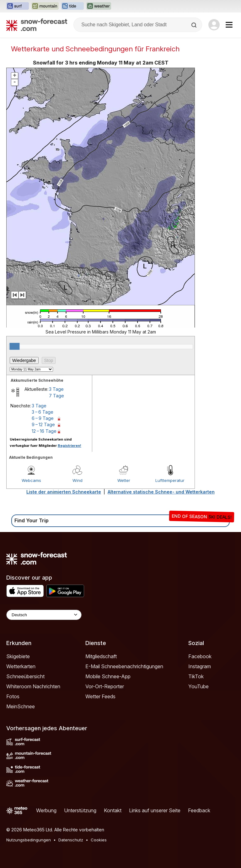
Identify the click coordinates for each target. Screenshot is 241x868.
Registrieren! (70, 446)
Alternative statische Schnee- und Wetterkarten (161, 492)
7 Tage (56, 396)
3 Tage (56, 389)
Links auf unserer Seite (155, 810)
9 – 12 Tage (43, 424)
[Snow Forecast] (37, 25)
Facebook (200, 656)
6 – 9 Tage (43, 418)
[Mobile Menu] (229, 25)
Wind (78, 480)
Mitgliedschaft (101, 656)
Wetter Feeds (100, 696)
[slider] (14, 346)
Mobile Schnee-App (108, 676)
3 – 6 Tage (43, 412)
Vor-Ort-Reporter (105, 686)
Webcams (31, 480)
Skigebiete (18, 656)
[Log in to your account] (214, 25)
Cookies (99, 840)
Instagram (200, 666)
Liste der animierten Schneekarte (64, 492)
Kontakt (113, 810)
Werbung (46, 810)
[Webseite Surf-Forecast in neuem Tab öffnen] (18, 6)
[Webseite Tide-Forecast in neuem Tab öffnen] (72, 6)
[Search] (195, 25)
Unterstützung (80, 810)
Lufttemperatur (170, 480)
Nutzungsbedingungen (29, 840)
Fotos (13, 696)
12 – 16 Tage (44, 431)
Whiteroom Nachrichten (33, 686)
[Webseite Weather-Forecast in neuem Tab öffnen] (99, 6)
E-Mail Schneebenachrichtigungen (124, 666)
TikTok (196, 676)
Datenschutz (71, 840)
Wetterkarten (21, 666)
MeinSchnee (21, 706)
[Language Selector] (44, 615)
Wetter (124, 480)
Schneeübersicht (25, 676)
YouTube (198, 686)
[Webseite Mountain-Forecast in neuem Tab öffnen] (45, 6)
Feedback (199, 810)
